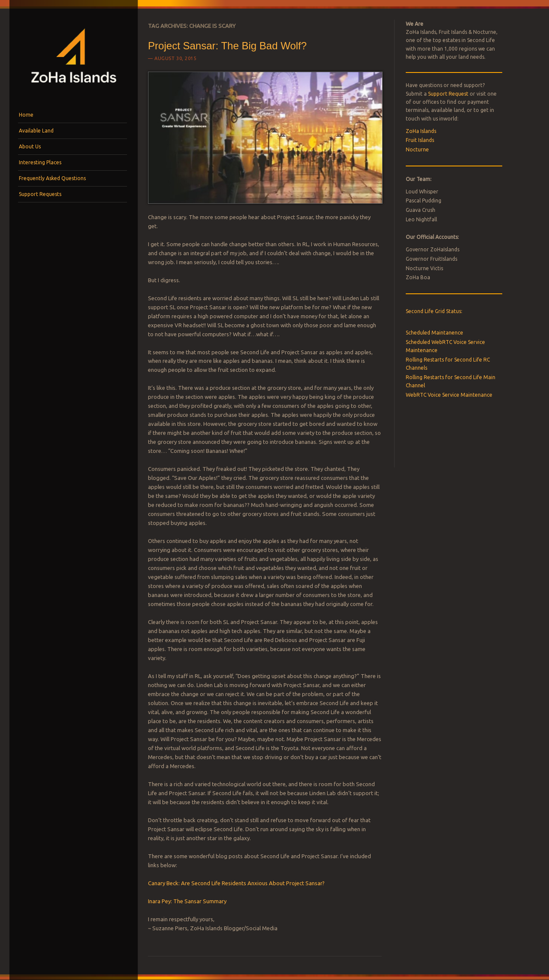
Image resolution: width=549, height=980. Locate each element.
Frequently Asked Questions (52, 178)
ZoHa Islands (421, 131)
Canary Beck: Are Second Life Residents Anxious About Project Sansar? (236, 883)
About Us (30, 146)
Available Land (36, 131)
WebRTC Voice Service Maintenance (449, 395)
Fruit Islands (420, 140)
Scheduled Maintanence (434, 333)
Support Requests (40, 194)
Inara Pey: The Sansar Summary (187, 901)
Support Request (448, 94)
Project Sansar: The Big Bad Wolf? (227, 46)
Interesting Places (40, 162)
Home (26, 115)
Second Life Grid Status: (434, 311)
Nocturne (417, 149)
